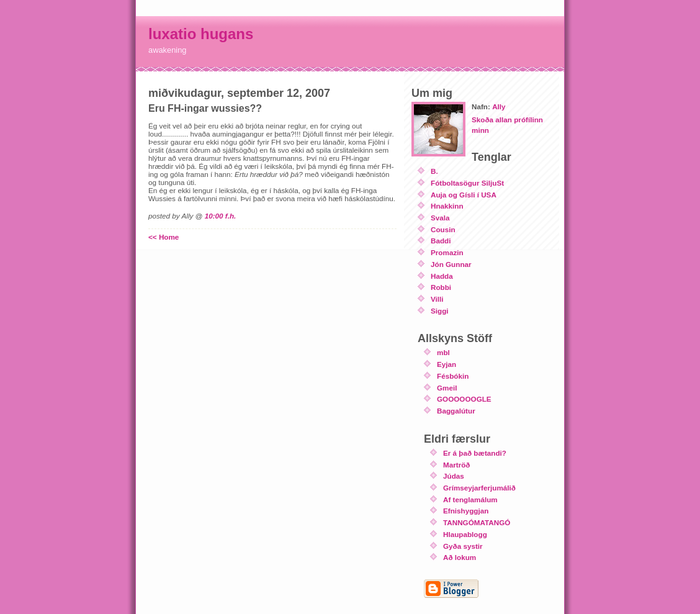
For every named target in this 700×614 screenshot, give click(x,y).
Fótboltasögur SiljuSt (467, 183)
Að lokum (460, 557)
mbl (443, 352)
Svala (440, 218)
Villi (437, 299)
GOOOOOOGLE (464, 399)
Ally (499, 106)
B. (434, 171)
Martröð (457, 465)
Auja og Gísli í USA (464, 195)
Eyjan (446, 364)
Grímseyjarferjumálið (479, 488)
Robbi (441, 287)
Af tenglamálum (470, 499)
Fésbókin (453, 376)
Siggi (440, 311)
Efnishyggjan (466, 511)
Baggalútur (456, 411)
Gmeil (447, 388)
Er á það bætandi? (475, 453)
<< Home (164, 237)
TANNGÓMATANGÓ (477, 522)
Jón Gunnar (451, 264)
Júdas (454, 476)
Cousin (443, 229)
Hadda (442, 276)
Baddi (441, 241)
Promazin (447, 252)
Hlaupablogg (465, 534)
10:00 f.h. (221, 216)
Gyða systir (463, 546)
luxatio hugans (201, 34)
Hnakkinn (447, 206)
